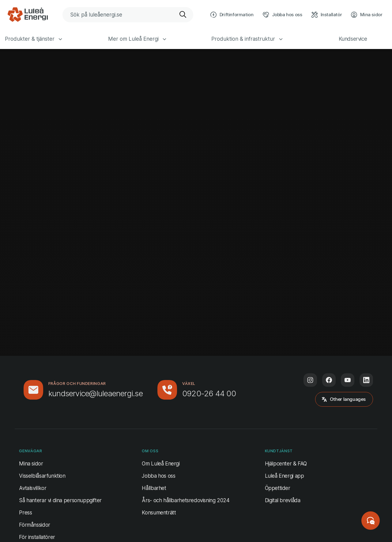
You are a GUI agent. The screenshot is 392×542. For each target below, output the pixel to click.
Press (25, 513)
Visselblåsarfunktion (42, 476)
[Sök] (183, 15)
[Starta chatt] (371, 521)
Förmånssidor (34, 525)
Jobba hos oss (158, 476)
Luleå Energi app (285, 476)
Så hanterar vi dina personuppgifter (60, 500)
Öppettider (278, 488)
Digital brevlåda (283, 500)
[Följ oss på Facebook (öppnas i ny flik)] (329, 380)
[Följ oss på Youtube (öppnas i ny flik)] (348, 380)
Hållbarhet (154, 488)
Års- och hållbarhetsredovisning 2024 (186, 500)
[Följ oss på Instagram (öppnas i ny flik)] (310, 380)
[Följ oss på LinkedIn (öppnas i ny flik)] (366, 380)
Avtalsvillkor (33, 488)
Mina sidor (31, 463)
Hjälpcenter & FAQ (286, 464)
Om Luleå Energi (161, 464)
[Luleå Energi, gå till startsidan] (28, 15)
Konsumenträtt (159, 513)
